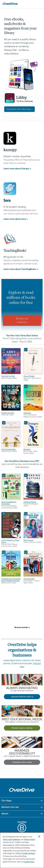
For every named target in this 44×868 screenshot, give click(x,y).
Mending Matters (30, 502)
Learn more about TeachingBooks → (21, 269)
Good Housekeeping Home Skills (9, 503)
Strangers (27, 449)
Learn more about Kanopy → (17, 168)
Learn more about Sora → (16, 219)
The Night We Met (8, 376)
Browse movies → (22, 627)
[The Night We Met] (11, 374)
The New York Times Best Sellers (22, 335)
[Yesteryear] (33, 411)
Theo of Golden (29, 376)
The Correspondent (8, 449)
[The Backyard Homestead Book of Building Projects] (11, 577)
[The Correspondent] (11, 447)
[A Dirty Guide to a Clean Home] (11, 538)
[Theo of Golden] (33, 374)
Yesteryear (27, 413)
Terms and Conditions (11, 840)
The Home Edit (29, 579)
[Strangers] (33, 447)
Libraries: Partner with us (22, 697)
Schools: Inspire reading (22, 728)
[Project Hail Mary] (11, 411)
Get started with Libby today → (19, 109)
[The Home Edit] (33, 577)
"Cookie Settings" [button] (28, 853)
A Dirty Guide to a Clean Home (10, 541)
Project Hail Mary (8, 413)
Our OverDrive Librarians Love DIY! (22, 461)
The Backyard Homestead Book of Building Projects (11, 580)
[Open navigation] (40, 4)
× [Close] (39, 836)
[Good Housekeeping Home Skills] (11, 500)
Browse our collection (22, 320)
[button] (22, 801)
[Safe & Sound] (33, 538)
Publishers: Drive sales (22, 762)
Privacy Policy (29, 840)
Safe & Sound (28, 540)
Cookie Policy (29, 862)
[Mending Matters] (33, 500)
